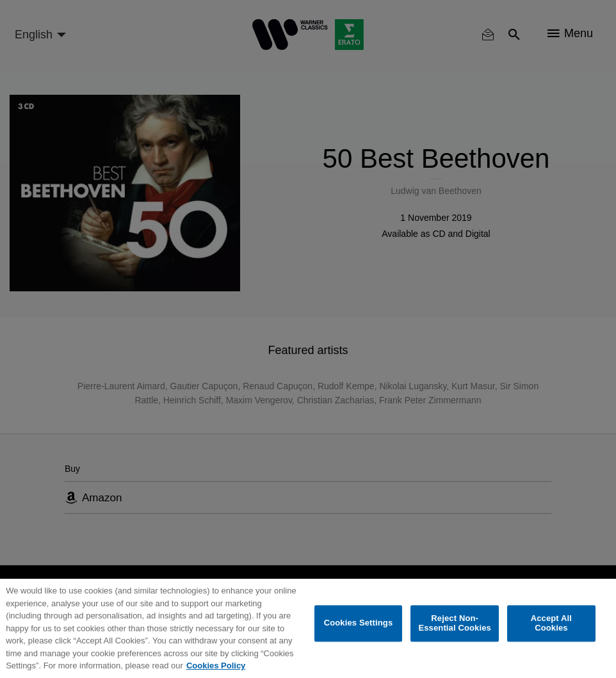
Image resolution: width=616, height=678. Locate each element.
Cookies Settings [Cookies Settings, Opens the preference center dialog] (359, 623)
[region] (308, 628)
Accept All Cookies (551, 623)
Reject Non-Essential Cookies (454, 623)
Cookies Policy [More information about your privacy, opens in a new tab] (216, 666)
